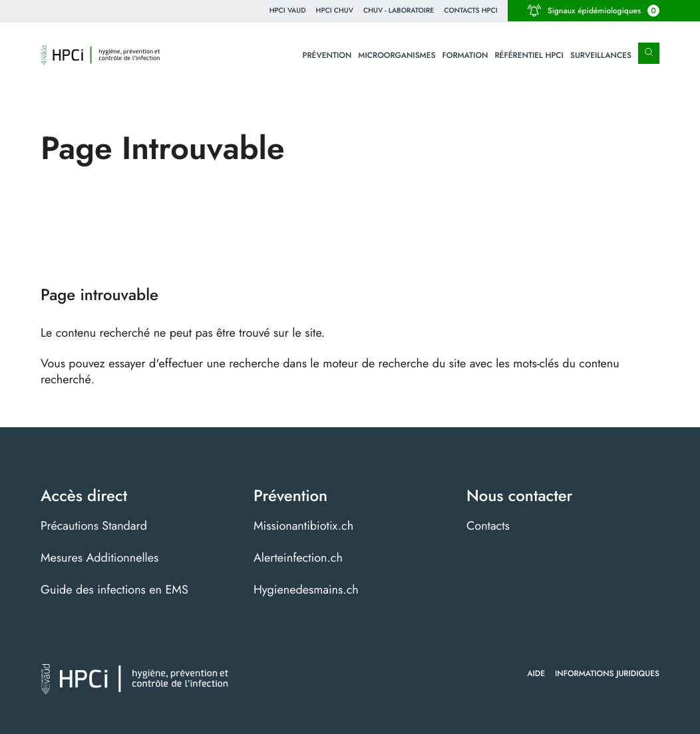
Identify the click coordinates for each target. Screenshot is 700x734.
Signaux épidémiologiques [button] (594, 11)
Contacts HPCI (471, 10)
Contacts (488, 526)
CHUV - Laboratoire (399, 10)
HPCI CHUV (335, 10)
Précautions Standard (94, 526)
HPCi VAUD (288, 10)
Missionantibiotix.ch (303, 526)
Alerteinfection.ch (298, 558)
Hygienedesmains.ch (306, 590)
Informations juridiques (607, 673)
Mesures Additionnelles (99, 558)
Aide (536, 673)
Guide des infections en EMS (114, 590)
